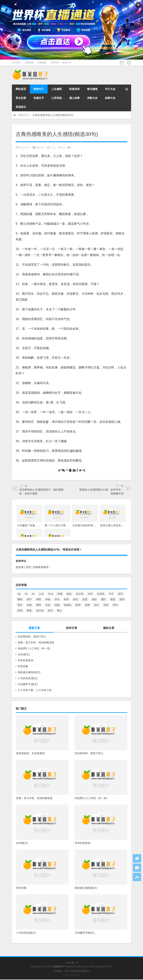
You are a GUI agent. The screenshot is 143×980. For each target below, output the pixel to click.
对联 (39, 599)
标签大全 (67, 63)
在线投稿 (42, 63)
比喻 (29, 605)
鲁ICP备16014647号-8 (101, 967)
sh (26, 594)
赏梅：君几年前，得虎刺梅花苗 (36, 642)
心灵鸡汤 (57, 98)
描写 (122, 599)
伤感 (60, 594)
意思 (85, 599)
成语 (94, 599)
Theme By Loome (72, 975)
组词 (78, 605)
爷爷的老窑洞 (26, 660)
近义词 (40, 611)
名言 (120, 594)
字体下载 (69, 971)
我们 (104, 599)
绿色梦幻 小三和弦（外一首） (35, 648)
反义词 (80, 594)
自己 (97, 605)
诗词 (20, 611)
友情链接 (29, 63)
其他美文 (21, 107)
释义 (60, 611)
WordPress (83, 967)
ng (19, 594)
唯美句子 (39, 89)
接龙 (113, 599)
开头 (57, 599)
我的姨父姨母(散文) (29, 672)
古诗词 (101, 594)
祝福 (57, 605)
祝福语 (67, 605)
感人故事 (74, 98)
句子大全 (110, 89)
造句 (50, 611)
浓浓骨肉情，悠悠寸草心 (32, 637)
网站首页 (21, 89)
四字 (29, 599)
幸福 (48, 599)
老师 (87, 605)
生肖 (48, 605)
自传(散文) (24, 654)
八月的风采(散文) (28, 678)
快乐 (76, 599)
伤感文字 (39, 98)
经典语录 (74, 89)
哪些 (20, 599)
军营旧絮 (23, 666)
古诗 (90, 594)
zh (33, 594)
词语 (106, 605)
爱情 (39, 605)
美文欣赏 (21, 98)
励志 (69, 594)
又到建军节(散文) (28, 684)
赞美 (29, 611)
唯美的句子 (24, 148)
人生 (41, 594)
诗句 (115, 605)
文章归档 (54, 63)
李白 (20, 605)
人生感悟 (57, 89)
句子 (111, 594)
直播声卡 (85, 971)
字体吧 (77, 971)
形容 (66, 599)
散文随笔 (92, 89)
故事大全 (110, 98)
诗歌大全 (92, 98)
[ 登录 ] (28, 567)
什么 (51, 594)
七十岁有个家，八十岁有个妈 (35, 690)
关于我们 (16, 63)
